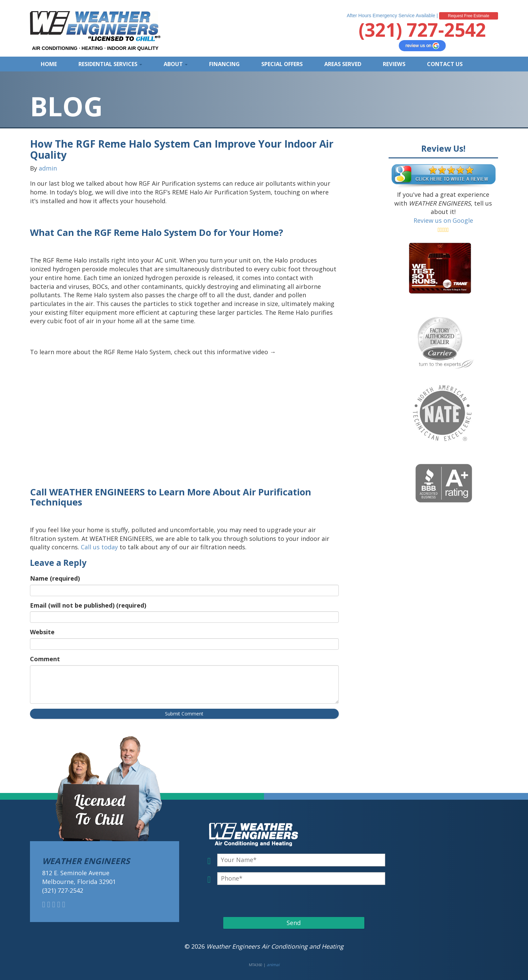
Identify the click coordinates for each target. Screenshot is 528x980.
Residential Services (110, 64)
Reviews (394, 64)
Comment (45, 659)
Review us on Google (443, 220)
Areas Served (343, 64)
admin (48, 168)
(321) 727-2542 (422, 29)
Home (49, 64)
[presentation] (262, 901)
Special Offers (282, 64)
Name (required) (55, 578)
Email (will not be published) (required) (88, 605)
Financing (224, 64)
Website (42, 632)
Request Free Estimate (469, 16)
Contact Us (445, 64)
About (176, 64)
